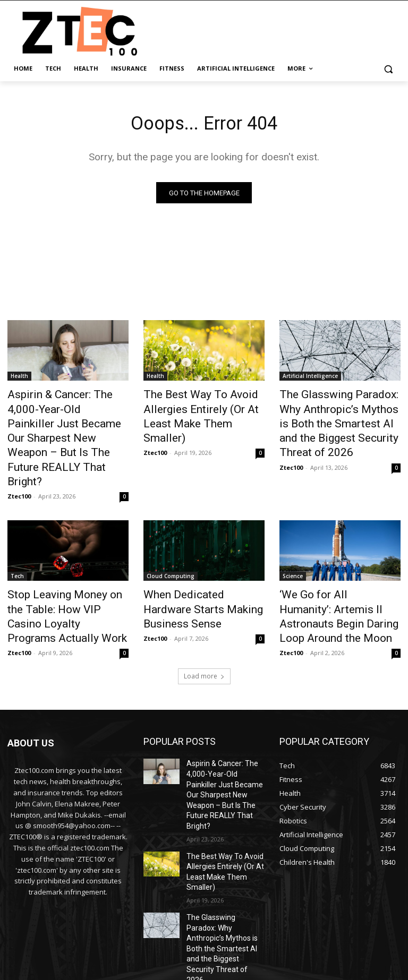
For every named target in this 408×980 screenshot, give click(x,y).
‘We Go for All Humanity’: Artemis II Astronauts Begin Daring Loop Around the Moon (339, 565)
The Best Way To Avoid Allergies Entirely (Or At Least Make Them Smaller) (202, 408)
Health (19, 379)
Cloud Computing (171, 536)
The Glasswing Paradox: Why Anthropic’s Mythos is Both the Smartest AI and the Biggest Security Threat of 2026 (340, 414)
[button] (388, 69)
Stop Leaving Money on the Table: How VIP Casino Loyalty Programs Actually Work (67, 565)
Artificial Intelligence (310, 379)
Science (293, 536)
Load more (204, 613)
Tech (17, 536)
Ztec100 (19, 456)
